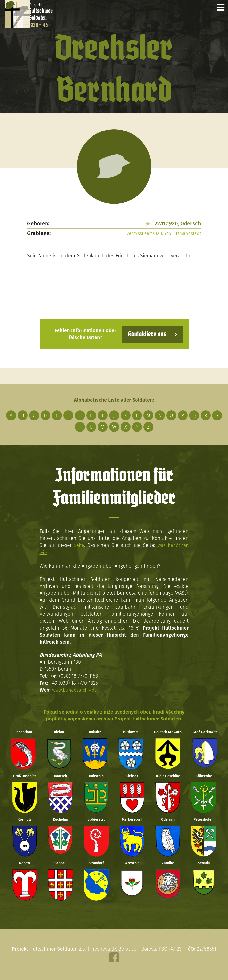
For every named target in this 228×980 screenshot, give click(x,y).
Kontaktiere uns (145, 334)
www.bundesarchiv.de (76, 690)
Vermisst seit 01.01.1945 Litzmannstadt (164, 234)
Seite (78, 545)
